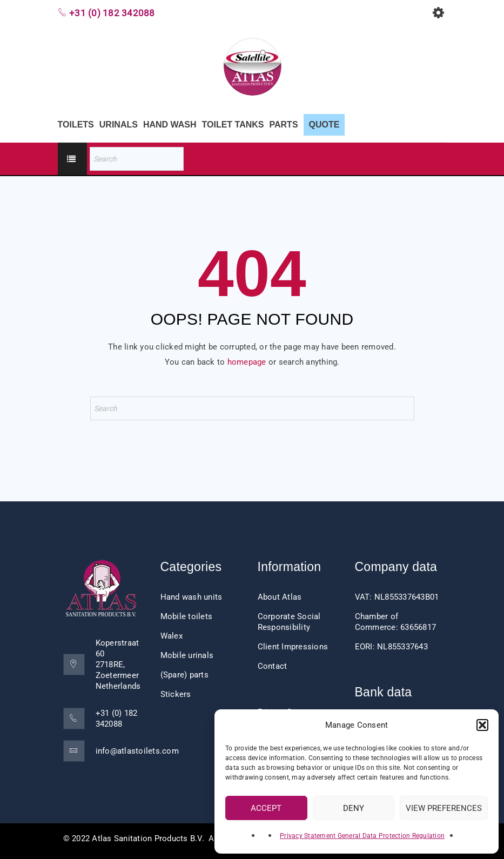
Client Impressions (293, 647)
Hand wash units (191, 597)
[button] (482, 725)
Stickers (176, 694)
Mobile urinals (187, 655)
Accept (266, 808)
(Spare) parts (184, 675)
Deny (354, 808)
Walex (172, 636)
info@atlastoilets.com (137, 751)
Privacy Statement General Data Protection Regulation (362, 836)
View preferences (444, 808)
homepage (247, 362)
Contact (273, 666)
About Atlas (280, 597)
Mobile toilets (187, 616)
